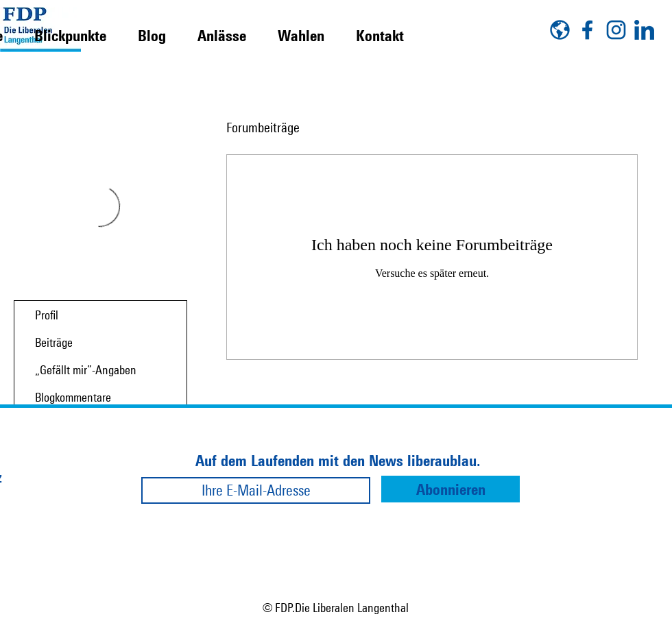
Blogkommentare (73, 397)
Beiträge (54, 342)
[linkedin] (644, 30)
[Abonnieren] (451, 489)
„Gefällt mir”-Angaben (86, 369)
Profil (47, 315)
